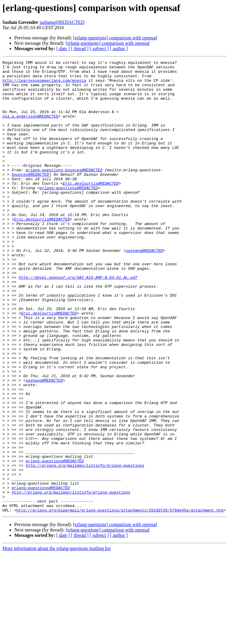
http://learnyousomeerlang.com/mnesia (44, 85)
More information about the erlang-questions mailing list (57, 639)
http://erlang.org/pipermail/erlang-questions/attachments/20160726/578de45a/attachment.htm (120, 600)
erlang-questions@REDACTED (69, 214)
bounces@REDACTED (30, 198)
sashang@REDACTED (62, 22)
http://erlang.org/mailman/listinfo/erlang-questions (85, 547)
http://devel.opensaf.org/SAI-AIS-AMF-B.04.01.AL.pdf (78, 321)
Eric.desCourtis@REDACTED (91, 208)
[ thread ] (80, 48)
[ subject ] (99, 48)
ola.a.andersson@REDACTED (30, 128)
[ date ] (63, 48)
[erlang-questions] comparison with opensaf (115, 38)
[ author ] (119, 48)
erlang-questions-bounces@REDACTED (64, 192)
